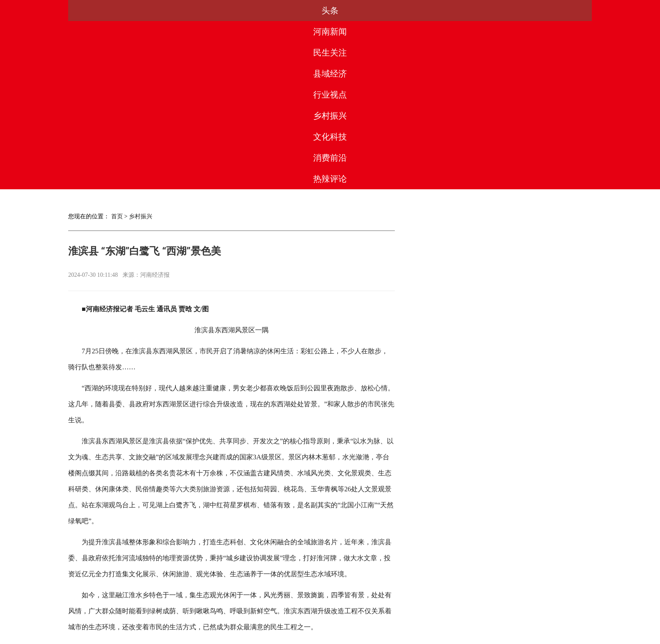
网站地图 (460, 606)
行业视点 (330, 11)
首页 (117, 48)
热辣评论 (563, 11)
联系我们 (386, 606)
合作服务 (274, 606)
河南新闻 (155, 11)
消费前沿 (505, 11)
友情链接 (423, 606)
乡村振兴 (388, 11)
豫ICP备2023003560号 (328, 636)
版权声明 (311, 606)
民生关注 (214, 11)
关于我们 (200, 606)
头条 (97, 11)
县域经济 (272, 11)
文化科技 (446, 11)
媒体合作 (237, 606)
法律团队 (349, 606)
